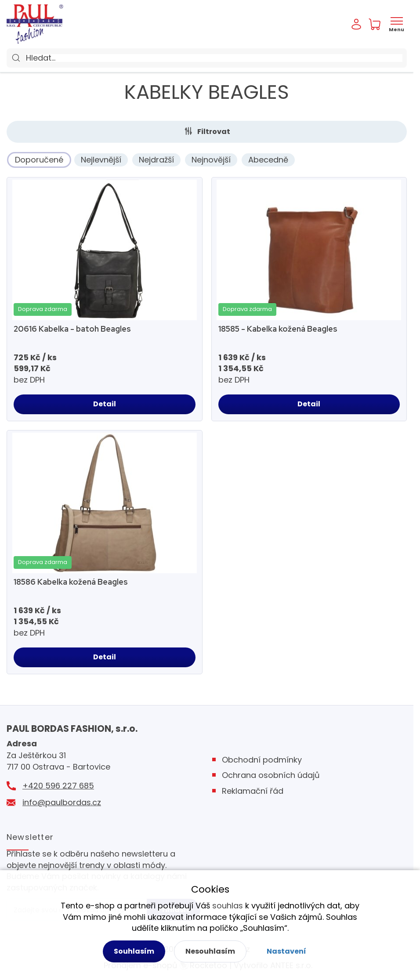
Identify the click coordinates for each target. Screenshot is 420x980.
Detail (105, 404)
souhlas (228, 906)
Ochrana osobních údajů (271, 775)
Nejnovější (211, 160)
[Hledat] (214, 58)
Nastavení (286, 951)
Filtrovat (214, 132)
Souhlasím (134, 951)
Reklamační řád (253, 791)
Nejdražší (156, 160)
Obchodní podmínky (262, 760)
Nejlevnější (101, 160)
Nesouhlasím (210, 951)
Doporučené (39, 160)
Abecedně (268, 160)
